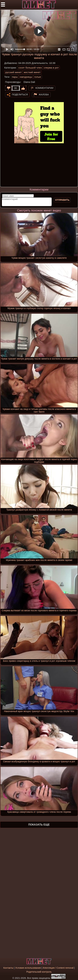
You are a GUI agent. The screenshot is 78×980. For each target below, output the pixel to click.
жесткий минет (32, 72)
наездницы (26, 77)
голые (38, 77)
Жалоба (44, 95)
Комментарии (44, 88)
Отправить (62, 200)
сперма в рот (51, 68)
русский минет (14, 72)
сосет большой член (30, 68)
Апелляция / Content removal (58, 968)
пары (15, 77)
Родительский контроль (39, 972)
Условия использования (28, 968)
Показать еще (39, 825)
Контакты (8, 968)
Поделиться (20, 95)
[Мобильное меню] (3, 4)
